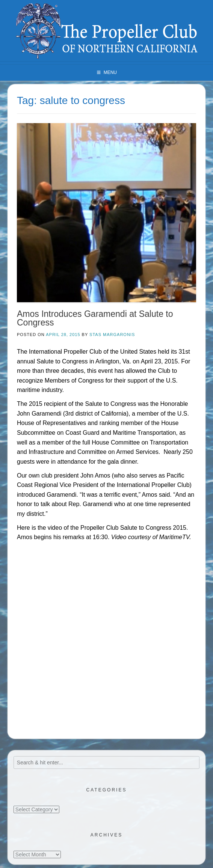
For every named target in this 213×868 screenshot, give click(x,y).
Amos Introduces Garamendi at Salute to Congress (95, 318)
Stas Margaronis (112, 335)
